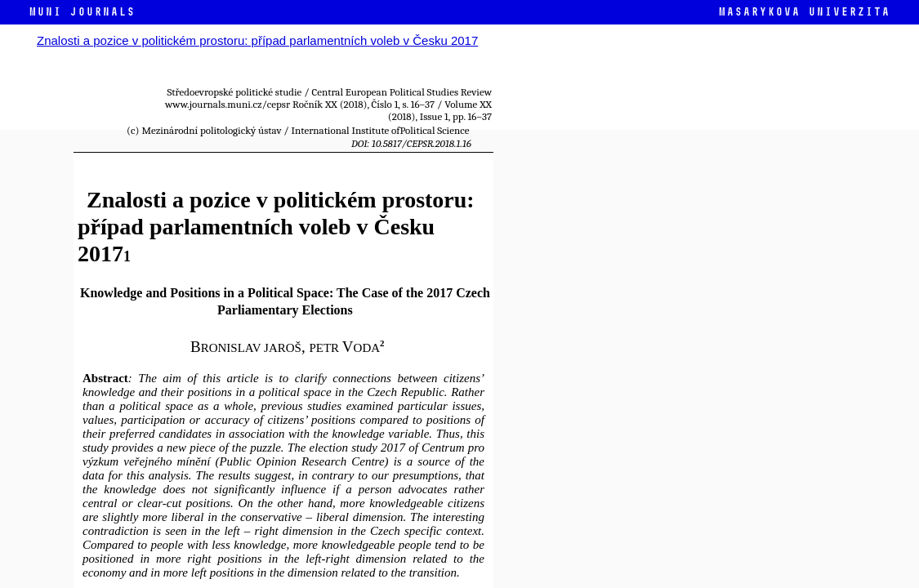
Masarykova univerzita (804, 12)
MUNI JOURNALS (82, 12)
